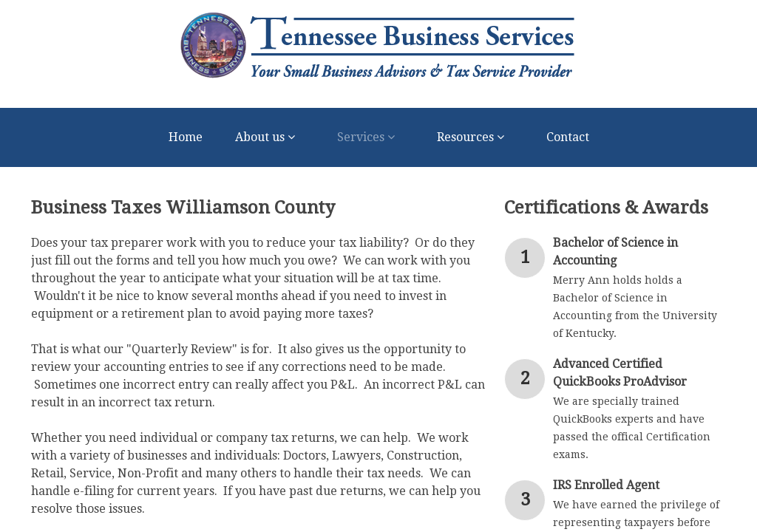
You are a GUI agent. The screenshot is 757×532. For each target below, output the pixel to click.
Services (371, 137)
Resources (475, 137)
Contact (568, 137)
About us (270, 137)
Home (186, 137)
